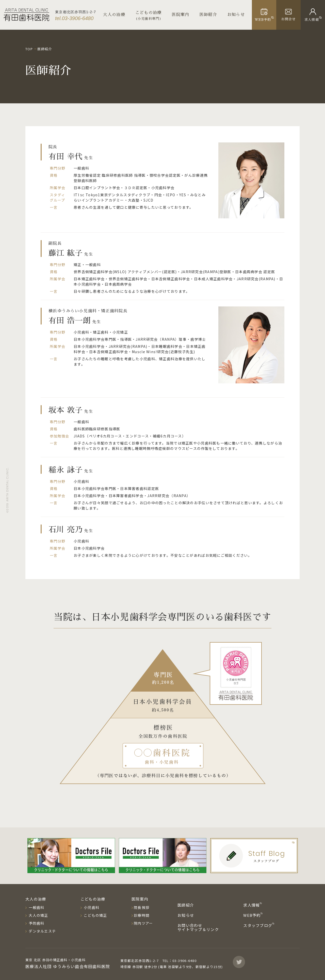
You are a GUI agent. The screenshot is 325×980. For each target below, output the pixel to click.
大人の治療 (114, 15)
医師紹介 (208, 15)
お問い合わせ (190, 925)
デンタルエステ (42, 931)
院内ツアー (143, 923)
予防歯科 (36, 923)
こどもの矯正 (95, 915)
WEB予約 (253, 915)
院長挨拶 (142, 907)
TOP (29, 49)
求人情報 (252, 905)
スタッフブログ (258, 925)
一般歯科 (36, 907)
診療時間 (142, 915)
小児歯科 (91, 907)
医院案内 (181, 15)
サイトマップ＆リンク (198, 929)
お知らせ (236, 15)
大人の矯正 (38, 915)
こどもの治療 (93, 899)
